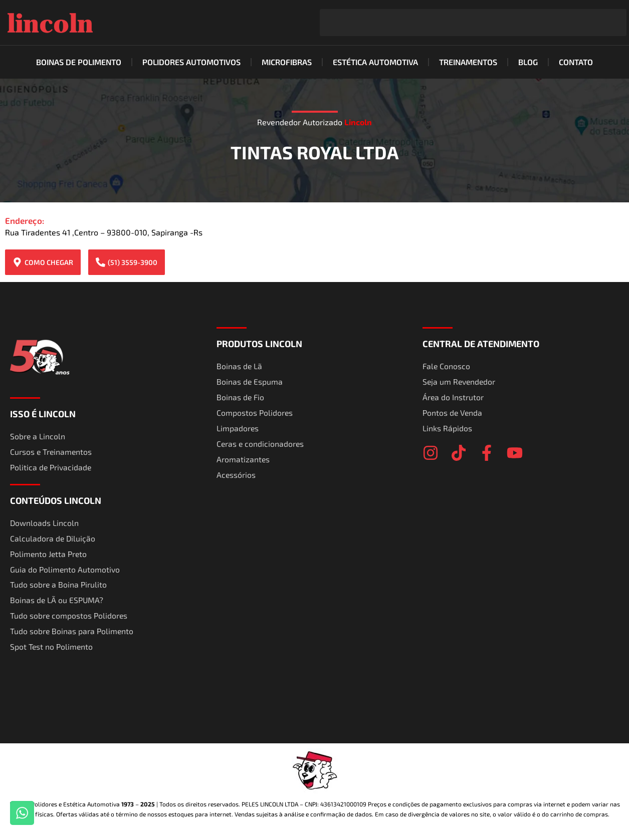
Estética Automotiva (375, 62)
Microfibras (287, 62)
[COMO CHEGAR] (17, 262)
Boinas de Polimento (79, 62)
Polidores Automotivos (191, 62)
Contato (576, 62)
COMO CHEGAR (49, 262)
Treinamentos (468, 62)
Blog (528, 62)
